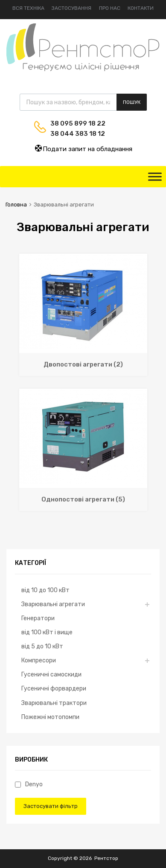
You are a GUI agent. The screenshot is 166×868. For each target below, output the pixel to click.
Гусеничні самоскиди (51, 674)
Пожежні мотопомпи (50, 717)
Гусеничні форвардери (54, 688)
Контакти (141, 8)
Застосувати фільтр (51, 806)
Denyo (29, 784)
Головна (16, 205)
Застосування (71, 8)
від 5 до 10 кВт (42, 646)
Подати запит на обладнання (83, 148)
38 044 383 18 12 (71, 134)
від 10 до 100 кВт (45, 590)
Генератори (38, 618)
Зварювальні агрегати (53, 604)
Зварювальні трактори (54, 703)
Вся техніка (28, 8)
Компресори (39, 660)
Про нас (110, 8)
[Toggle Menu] (155, 177)
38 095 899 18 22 (71, 123)
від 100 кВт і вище (47, 632)
